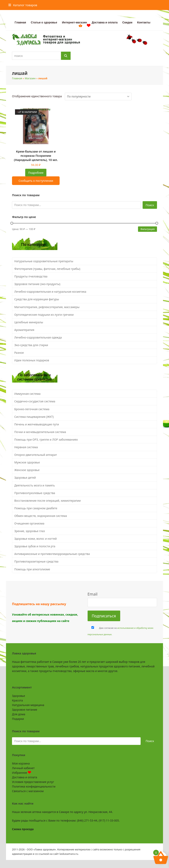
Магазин (30, 78)
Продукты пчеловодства (31, 276)
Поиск (150, 205)
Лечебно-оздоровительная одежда (38, 337)
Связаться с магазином (28, 791)
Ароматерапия (24, 330)
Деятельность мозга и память (35, 485)
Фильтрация (147, 229)
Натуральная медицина (28, 705)
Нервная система (26, 447)
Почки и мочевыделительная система (40, 432)
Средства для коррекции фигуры (37, 299)
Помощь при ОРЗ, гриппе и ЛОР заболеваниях (46, 440)
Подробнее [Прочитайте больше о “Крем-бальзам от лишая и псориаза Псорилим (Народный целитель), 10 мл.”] (36, 173)
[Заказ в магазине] (98, 96)
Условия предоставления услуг (33, 782)
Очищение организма (29, 523)
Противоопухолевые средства (35, 493)
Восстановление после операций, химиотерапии (48, 501)
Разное (19, 353)
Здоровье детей (25, 478)
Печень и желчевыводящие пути (37, 424)
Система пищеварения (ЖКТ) (34, 417)
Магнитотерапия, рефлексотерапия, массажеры (47, 307)
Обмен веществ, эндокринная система (41, 516)
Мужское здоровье (27, 462)
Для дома (19, 714)
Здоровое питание (25, 710)
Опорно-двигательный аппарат (36, 455)
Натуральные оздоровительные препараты (44, 261)
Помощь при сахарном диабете (36, 508)
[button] (23, 5)
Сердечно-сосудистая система (35, 401)
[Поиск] (66, 56)
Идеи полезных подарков (32, 360)
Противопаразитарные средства (36, 561)
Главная (17, 78)
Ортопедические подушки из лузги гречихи (44, 315)
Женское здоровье (27, 470)
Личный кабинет (23, 768)
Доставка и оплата (24, 777)
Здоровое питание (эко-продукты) (37, 284)
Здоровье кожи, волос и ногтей (36, 539)
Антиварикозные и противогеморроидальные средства (52, 554)
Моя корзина (21, 763)
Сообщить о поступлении (36, 181)
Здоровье (18, 696)
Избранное (21, 773)
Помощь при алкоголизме (32, 569)
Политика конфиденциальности (34, 786)
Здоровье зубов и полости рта (35, 546)
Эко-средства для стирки (31, 345)
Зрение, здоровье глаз (30, 531)
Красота (17, 700)
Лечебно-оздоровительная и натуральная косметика (50, 292)
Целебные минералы (29, 322)
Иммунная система (27, 394)
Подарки (18, 719)
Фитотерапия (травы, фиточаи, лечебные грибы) (47, 269)
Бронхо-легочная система (32, 409)
